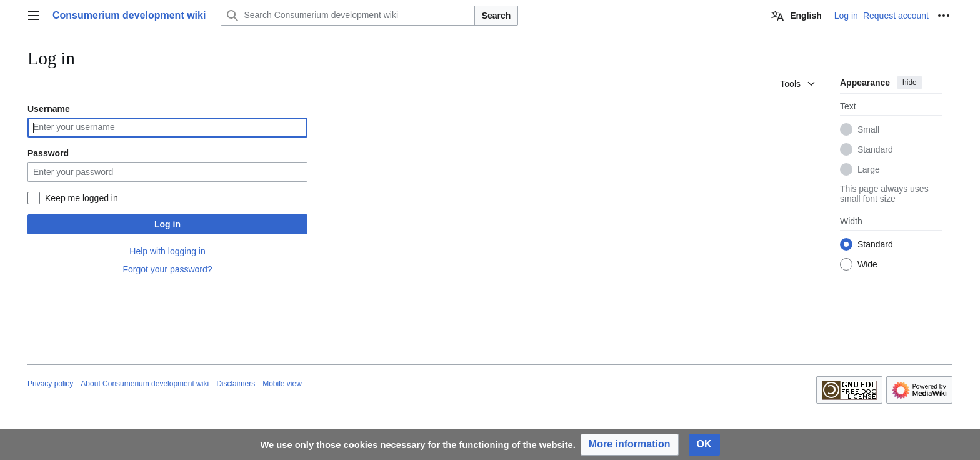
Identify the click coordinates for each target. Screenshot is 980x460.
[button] (630, 445)
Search (497, 16)
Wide (867, 264)
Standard (875, 149)
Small (868, 129)
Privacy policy (50, 384)
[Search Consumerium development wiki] (347, 16)
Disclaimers (236, 384)
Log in (167, 224)
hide (910, 82)
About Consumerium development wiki (145, 384)
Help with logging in (167, 251)
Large (869, 169)
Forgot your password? (167, 269)
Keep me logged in (82, 198)
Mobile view (282, 384)
